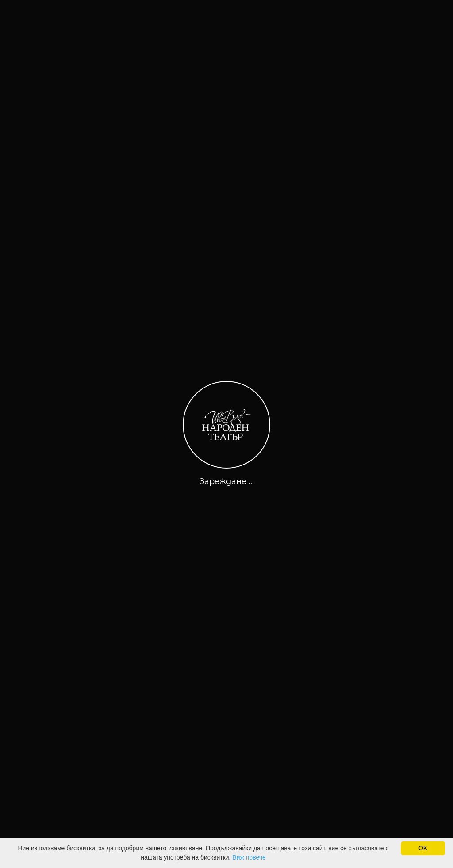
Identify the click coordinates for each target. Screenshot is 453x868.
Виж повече (249, 857)
